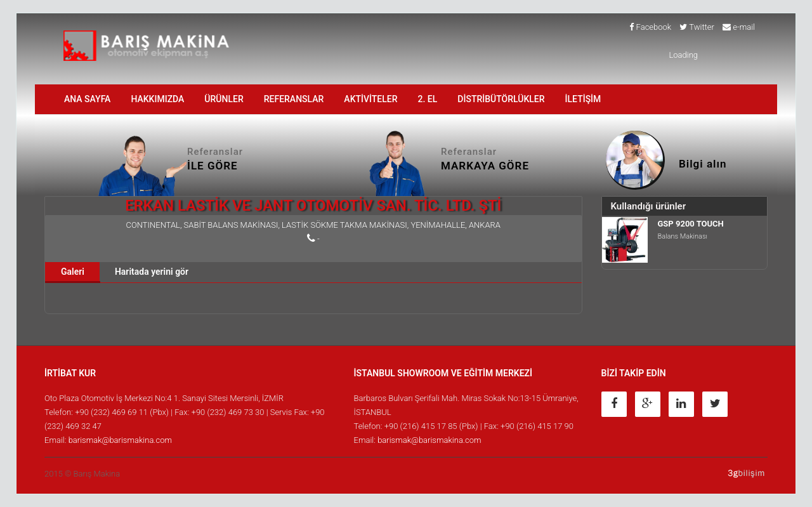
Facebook (650, 27)
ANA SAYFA (87, 99)
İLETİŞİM (583, 99)
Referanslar (294, 99)
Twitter (697, 27)
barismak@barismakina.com (120, 440)
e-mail (739, 27)
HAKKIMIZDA (157, 99)
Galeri (73, 272)
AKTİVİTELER (370, 99)
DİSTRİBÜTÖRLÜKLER (501, 99)
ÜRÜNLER (224, 99)
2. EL (428, 99)
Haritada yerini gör (152, 272)
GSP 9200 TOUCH (691, 224)
